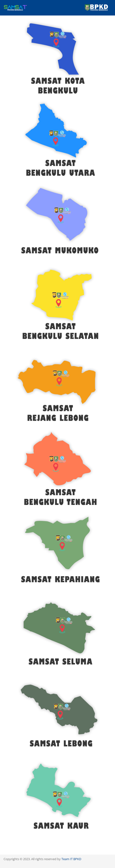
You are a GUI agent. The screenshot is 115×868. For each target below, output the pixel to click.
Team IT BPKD (71, 859)
